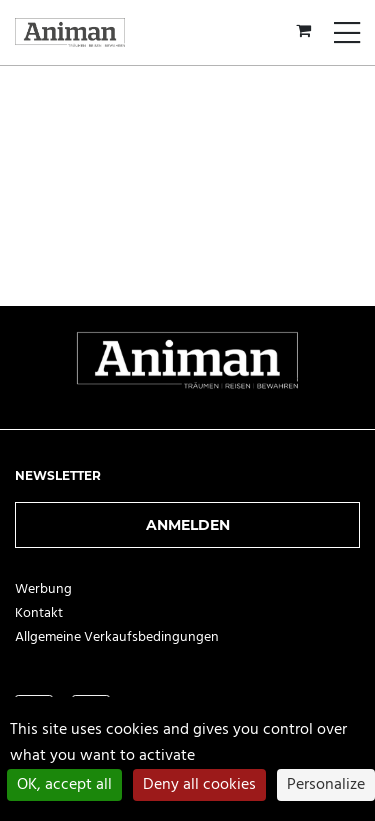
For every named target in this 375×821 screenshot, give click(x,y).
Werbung (43, 589)
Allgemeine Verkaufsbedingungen (117, 637)
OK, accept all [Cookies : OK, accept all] (64, 785)
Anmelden (188, 525)
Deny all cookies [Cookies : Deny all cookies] (199, 785)
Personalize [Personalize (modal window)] (326, 785)
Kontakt (39, 613)
